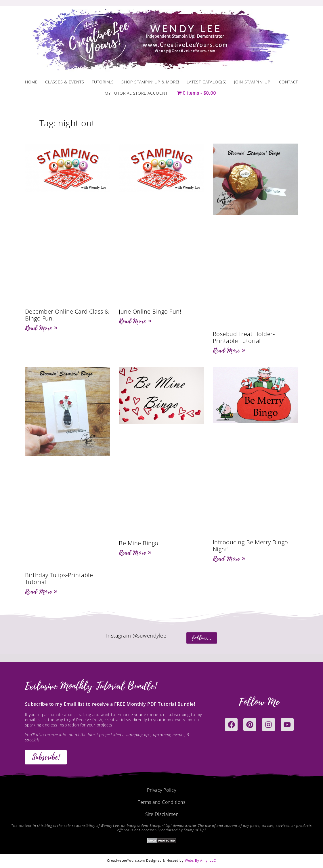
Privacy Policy (161, 790)
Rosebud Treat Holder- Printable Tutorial (244, 337)
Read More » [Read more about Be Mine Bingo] (135, 553)
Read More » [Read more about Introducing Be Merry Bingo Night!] (229, 559)
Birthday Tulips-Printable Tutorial (59, 578)
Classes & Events (65, 82)
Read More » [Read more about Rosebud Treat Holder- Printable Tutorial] (229, 350)
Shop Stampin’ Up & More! (150, 82)
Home (31, 82)
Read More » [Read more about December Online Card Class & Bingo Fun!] (41, 328)
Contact (289, 82)
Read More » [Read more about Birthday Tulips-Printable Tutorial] (41, 592)
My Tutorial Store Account (136, 93)
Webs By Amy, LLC (200, 860)
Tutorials (103, 82)
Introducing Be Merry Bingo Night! (251, 546)
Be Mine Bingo (139, 543)
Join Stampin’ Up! (253, 82)
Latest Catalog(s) (207, 82)
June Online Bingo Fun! (150, 311)
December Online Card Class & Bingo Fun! (67, 315)
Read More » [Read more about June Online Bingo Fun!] (135, 321)
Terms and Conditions (161, 802)
